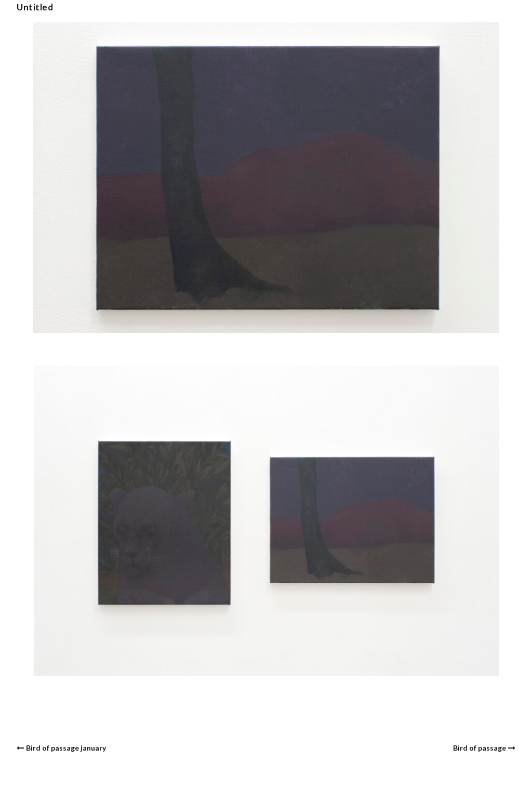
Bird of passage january (66, 748)
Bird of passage (480, 748)
